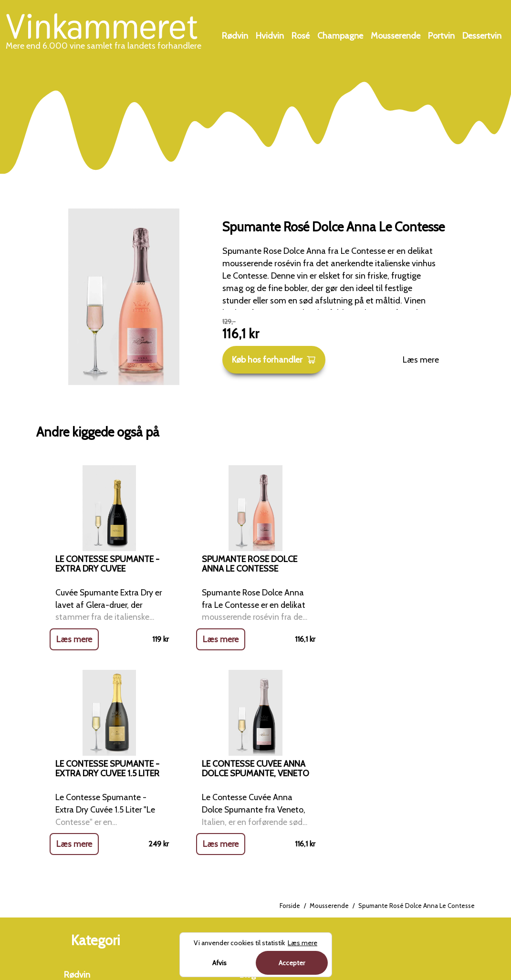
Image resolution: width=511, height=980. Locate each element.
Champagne (340, 36)
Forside (290, 702)
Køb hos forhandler (274, 360)
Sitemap (255, 875)
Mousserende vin (95, 875)
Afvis (219, 963)
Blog (248, 771)
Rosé (301, 36)
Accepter (292, 963)
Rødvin (235, 36)
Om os (252, 797)
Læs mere (421, 360)
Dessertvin (482, 36)
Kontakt (254, 823)
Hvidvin (270, 36)
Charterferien (414, 862)
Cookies (254, 849)
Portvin (441, 36)
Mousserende (396, 36)
